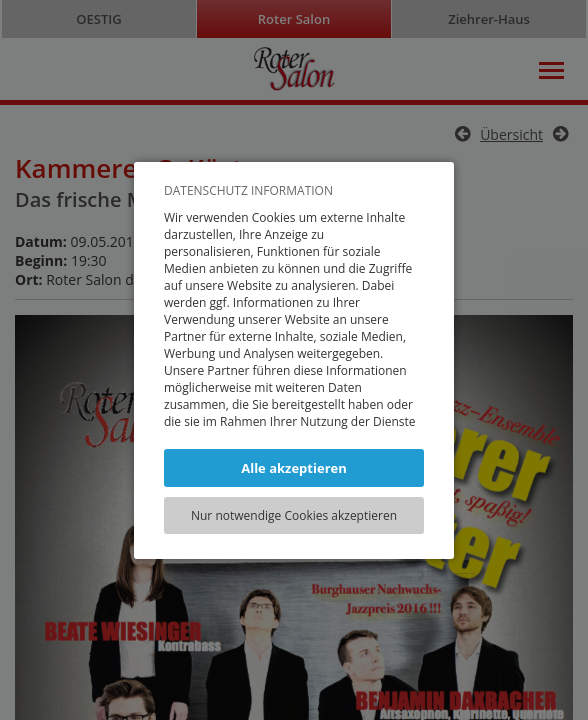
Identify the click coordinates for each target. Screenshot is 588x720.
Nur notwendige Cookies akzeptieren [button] (294, 515)
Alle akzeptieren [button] (294, 468)
